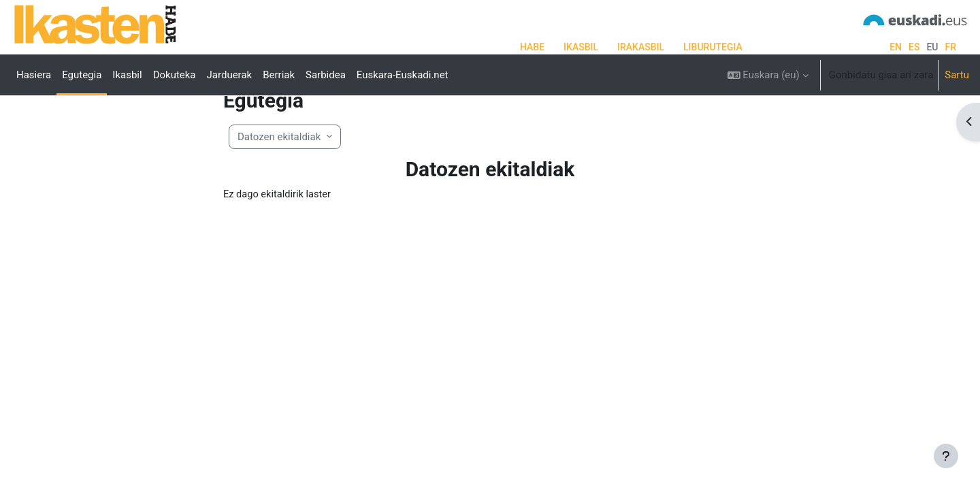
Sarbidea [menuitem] (326, 75)
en (896, 47)
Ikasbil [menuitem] (127, 75)
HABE (532, 47)
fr (950, 47)
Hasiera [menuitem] (34, 75)
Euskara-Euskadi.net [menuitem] (403, 75)
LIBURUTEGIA (713, 47)
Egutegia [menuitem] (82, 75)
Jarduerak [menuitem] (230, 75)
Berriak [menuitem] (279, 75)
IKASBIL (581, 47)
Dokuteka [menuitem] (175, 75)
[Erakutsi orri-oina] (946, 456)
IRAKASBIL (641, 47)
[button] (768, 75)
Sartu (957, 75)
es (914, 47)
